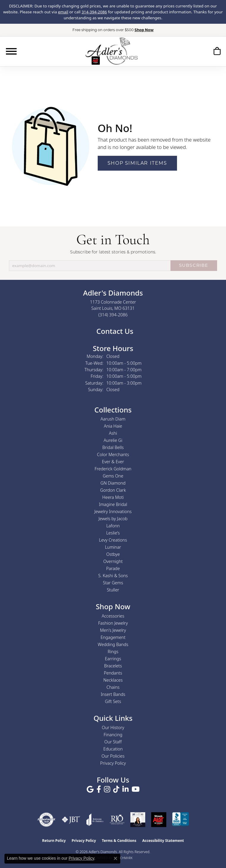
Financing (113, 735)
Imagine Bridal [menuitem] (113, 504)
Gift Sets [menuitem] (113, 701)
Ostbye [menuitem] (113, 554)
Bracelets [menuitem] (113, 666)
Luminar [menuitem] (113, 547)
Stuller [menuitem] (113, 590)
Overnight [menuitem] (113, 561)
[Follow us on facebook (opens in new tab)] (99, 789)
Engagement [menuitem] (113, 637)
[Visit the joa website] (95, 820)
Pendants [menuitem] (113, 673)
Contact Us (114, 331)
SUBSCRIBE (194, 265)
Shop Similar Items (137, 163)
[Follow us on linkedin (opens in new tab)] (125, 789)
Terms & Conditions (119, 841)
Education (113, 749)
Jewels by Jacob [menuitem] (113, 519)
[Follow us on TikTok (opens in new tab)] (116, 789)
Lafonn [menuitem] (113, 526)
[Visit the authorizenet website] (46, 820)
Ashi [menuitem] (113, 433)
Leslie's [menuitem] (113, 533)
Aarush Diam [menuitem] (113, 419)
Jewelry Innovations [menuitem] (113, 511)
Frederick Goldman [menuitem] (113, 469)
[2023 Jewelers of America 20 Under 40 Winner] (138, 820)
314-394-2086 (94, 12)
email (63, 12)
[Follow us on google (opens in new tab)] (90, 789)
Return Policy (54, 841)
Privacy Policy (113, 763)
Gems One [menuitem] (113, 476)
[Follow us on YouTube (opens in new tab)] (136, 789)
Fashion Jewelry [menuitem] (113, 623)
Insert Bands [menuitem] (113, 694)
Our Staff (113, 742)
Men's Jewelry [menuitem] (113, 630)
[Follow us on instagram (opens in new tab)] (107, 789)
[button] (217, 52)
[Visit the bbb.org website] (181, 820)
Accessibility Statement (163, 841)
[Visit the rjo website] (117, 820)
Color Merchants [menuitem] (113, 454)
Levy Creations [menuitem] (113, 540)
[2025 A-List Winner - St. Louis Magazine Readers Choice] (159, 820)
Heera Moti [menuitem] (113, 497)
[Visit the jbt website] (71, 820)
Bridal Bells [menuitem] (113, 447)
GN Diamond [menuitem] (113, 483)
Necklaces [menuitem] (113, 680)
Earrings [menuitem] (113, 659)
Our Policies (113, 756)
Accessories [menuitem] (113, 616)
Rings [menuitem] (113, 652)
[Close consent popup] (116, 859)
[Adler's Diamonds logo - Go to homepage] (112, 51)
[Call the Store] (113, 315)
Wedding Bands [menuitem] (113, 644)
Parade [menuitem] (113, 568)
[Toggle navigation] (11, 51)
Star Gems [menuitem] (113, 583)
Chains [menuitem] (113, 687)
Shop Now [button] (144, 30)
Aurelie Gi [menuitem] (113, 440)
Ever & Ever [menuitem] (113, 462)
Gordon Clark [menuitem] (113, 490)
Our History (113, 727)
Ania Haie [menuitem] (113, 426)
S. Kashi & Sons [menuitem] (113, 576)
